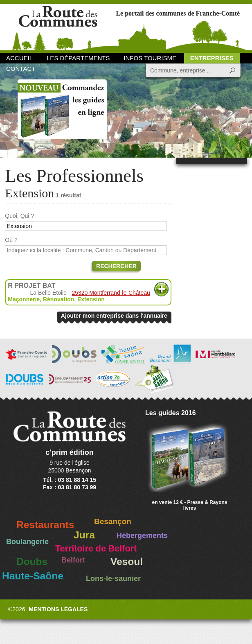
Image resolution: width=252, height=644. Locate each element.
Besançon (113, 521)
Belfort (73, 560)
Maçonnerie (24, 299)
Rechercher (116, 266)
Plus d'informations (161, 289)
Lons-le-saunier (113, 578)
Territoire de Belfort (96, 549)
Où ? (11, 240)
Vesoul (127, 562)
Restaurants (45, 525)
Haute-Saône (33, 576)
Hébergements (142, 536)
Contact (21, 69)
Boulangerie (27, 542)
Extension (91, 299)
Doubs (32, 562)
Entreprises (212, 58)
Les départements (78, 58)
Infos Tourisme (150, 58)
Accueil (19, 58)
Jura (84, 535)
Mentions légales (58, 609)
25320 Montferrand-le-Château (111, 293)
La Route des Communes (58, 26)
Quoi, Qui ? (19, 216)
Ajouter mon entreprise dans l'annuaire (114, 316)
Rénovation (59, 299)
